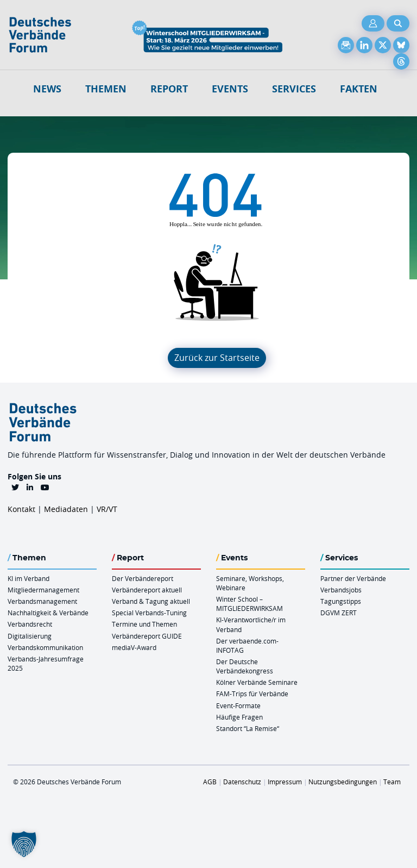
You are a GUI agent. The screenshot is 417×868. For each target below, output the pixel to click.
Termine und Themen (144, 624)
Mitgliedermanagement (43, 590)
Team (392, 782)
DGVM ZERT (339, 613)
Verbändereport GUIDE (147, 636)
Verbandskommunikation (45, 647)
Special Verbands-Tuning (149, 613)
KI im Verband (29, 578)
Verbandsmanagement (42, 601)
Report (169, 89)
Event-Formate (238, 705)
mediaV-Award (134, 647)
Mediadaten (66, 509)
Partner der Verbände (353, 578)
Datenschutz (242, 782)
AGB (210, 782)
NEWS (47, 89)
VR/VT (107, 509)
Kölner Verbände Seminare (257, 682)
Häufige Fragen (239, 717)
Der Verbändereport (143, 578)
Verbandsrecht (30, 624)
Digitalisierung (30, 636)
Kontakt (21, 509)
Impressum (285, 782)
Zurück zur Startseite (217, 358)
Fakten (359, 89)
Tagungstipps (341, 601)
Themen (106, 89)
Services (294, 89)
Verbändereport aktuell (147, 590)
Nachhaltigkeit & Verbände (48, 613)
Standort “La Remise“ (248, 728)
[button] (24, 844)
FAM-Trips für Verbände (252, 694)
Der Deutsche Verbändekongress (245, 666)
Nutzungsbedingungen (343, 782)
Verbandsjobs (341, 590)
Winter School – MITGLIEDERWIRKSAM (249, 604)
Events (230, 89)
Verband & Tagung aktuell (151, 601)
